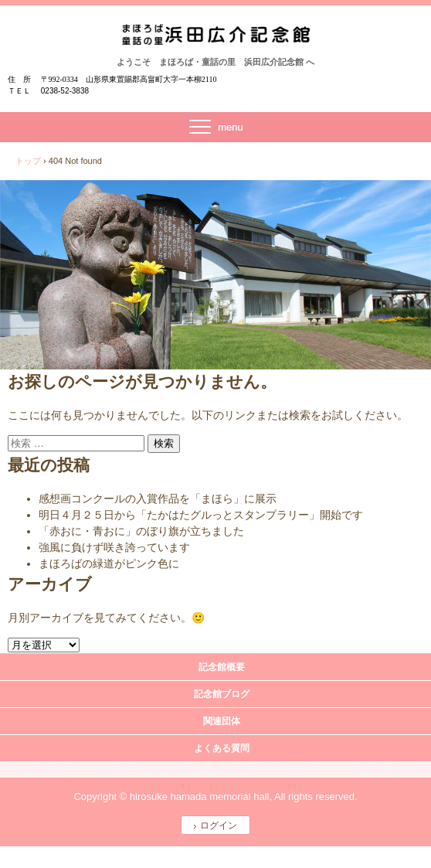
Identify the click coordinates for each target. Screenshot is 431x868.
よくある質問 (222, 748)
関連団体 (222, 721)
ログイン (219, 825)
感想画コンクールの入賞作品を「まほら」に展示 (158, 499)
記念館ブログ (222, 694)
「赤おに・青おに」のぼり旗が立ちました (141, 531)
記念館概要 (222, 667)
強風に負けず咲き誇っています (114, 547)
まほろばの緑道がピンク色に (109, 563)
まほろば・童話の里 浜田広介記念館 (216, 39)
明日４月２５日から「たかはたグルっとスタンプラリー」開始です (201, 515)
